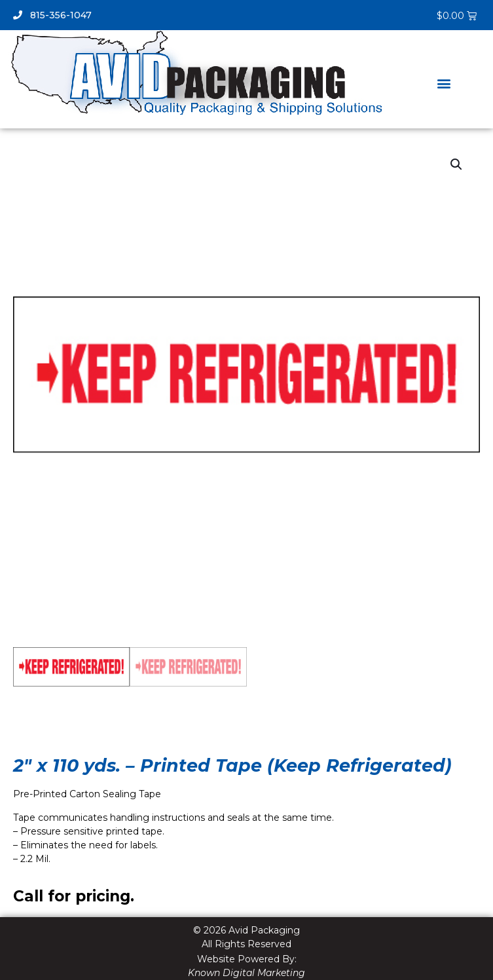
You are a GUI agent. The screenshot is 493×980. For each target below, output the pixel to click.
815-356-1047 (52, 15)
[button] (444, 84)
